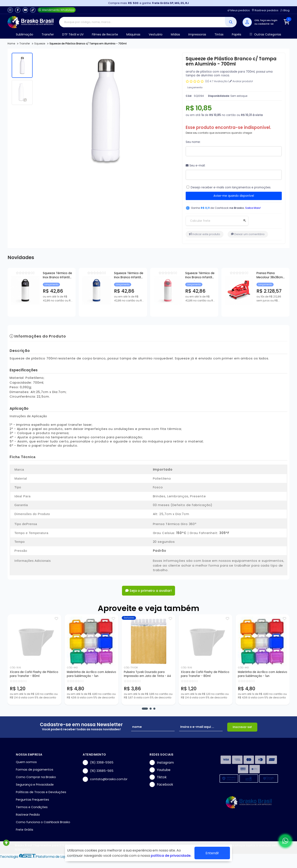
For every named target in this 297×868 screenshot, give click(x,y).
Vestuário (156, 34)
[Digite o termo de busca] (142, 22)
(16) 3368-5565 (98, 763)
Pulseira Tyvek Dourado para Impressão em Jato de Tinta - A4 (147, 674)
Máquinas (133, 34)
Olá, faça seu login (266, 20)
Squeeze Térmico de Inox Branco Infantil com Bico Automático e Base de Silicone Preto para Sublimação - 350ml (71, 276)
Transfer (48, 34)
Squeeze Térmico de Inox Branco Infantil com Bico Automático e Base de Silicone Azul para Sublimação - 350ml (166, 276)
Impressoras (197, 34)
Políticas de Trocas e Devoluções (41, 792)
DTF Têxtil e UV (73, 34)
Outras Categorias (265, 35)
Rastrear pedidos (265, 10)
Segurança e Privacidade (35, 785)
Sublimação (25, 34)
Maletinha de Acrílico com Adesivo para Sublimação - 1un (91, 674)
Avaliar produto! (241, 81)
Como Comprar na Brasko (36, 777)
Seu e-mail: (195, 166)
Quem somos (26, 762)
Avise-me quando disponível (234, 196)
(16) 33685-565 (98, 771)
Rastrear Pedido (28, 815)
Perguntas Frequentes (32, 800)
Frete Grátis (25, 830)
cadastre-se (266, 24)
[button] (145, 709)
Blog (285, 10)
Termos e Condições (32, 807)
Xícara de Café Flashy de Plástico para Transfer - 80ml (34, 674)
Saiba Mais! (253, 208)
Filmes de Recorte (105, 34)
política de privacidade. (171, 856)
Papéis (237, 34)
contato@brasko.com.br (105, 779)
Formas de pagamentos (35, 770)
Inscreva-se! (242, 727)
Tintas (219, 34)
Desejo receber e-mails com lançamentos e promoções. (231, 187)
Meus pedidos (239, 10)
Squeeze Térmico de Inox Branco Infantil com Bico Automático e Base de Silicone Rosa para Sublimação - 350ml (261, 276)
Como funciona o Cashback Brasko (43, 822)
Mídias (175, 34)
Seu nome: (193, 142)
